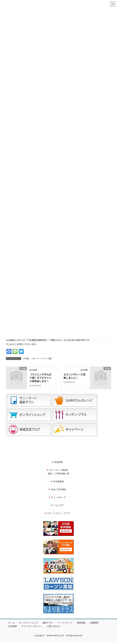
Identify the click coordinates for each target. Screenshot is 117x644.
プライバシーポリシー (32, 626)
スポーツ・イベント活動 (41, 358)
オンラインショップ (29, 623)
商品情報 (81, 623)
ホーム (11, 623)
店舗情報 (94, 623)
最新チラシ (48, 623)
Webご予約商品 (58, 489)
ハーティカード (65, 623)
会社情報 (58, 462)
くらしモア (58, 505)
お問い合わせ (53, 626)
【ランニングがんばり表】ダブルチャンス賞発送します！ (40, 378)
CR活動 (26, 358)
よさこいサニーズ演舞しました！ (74, 376)
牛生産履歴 (58, 481)
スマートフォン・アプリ (58, 513)
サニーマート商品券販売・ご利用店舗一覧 (58, 472)
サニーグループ (58, 497)
